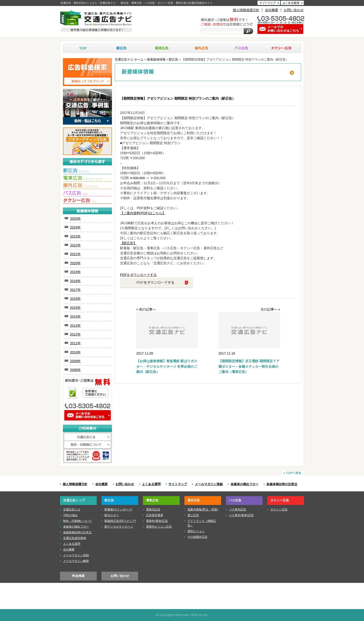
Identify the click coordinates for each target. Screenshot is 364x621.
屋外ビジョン (196, 531)
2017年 (75, 290)
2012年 (75, 334)
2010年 (75, 352)
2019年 (75, 272)
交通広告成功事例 (75, 538)
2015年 (75, 308)
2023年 (75, 236)
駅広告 (122, 48)
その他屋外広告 (197, 537)
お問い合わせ (294, 10)
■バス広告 (87, 193)
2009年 (75, 361)
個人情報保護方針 (246, 10)
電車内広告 (153, 509)
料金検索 (78, 576)
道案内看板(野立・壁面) (203, 509)
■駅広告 (87, 171)
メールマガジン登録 (209, 484)
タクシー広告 (281, 48)
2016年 (75, 299)
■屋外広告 (87, 186)
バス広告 (241, 48)
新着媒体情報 (156, 60)
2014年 (75, 316)
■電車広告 (87, 179)
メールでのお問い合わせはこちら (87, 415)
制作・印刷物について (87, 445)
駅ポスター (112, 515)
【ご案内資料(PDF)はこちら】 (143, 213)
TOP (83, 48)
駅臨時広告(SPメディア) (120, 521)
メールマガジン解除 (76, 561)
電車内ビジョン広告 (159, 527)
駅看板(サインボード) (118, 509)
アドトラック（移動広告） (202, 523)
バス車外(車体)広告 (241, 515)
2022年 (75, 245)
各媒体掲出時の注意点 (282, 484)
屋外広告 (202, 48)
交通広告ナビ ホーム (129, 60)
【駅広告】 (128, 243)
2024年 (75, 227)
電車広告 (162, 48)
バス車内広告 (238, 509)
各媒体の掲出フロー (245, 484)
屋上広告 (193, 515)
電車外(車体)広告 (157, 521)
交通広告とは (87, 437)
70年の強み (70, 515)
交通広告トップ (74, 500)
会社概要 (272, 10)
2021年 (75, 254)
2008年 (75, 370)
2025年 (75, 219)
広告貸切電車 (155, 515)
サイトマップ (178, 484)
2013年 (75, 326)
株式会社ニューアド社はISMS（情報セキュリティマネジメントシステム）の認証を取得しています (87, 456)
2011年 (75, 343)
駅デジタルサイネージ (119, 527)
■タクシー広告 (87, 201)
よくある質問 (151, 484)
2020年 (75, 263)
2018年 (75, 281)
